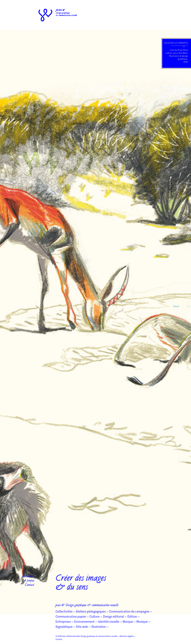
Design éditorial (113, 616)
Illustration (99, 627)
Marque (128, 621)
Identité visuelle (109, 621)
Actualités (28, 577)
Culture (95, 616)
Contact (29, 585)
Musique (142, 621)
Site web (82, 627)
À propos (29, 581)
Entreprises (63, 621)
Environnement (84, 621)
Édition (132, 616)
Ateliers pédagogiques (91, 611)
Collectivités (64, 611)
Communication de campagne (129, 611)
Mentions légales (127, 636)
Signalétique (64, 627)
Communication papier (71, 616)
